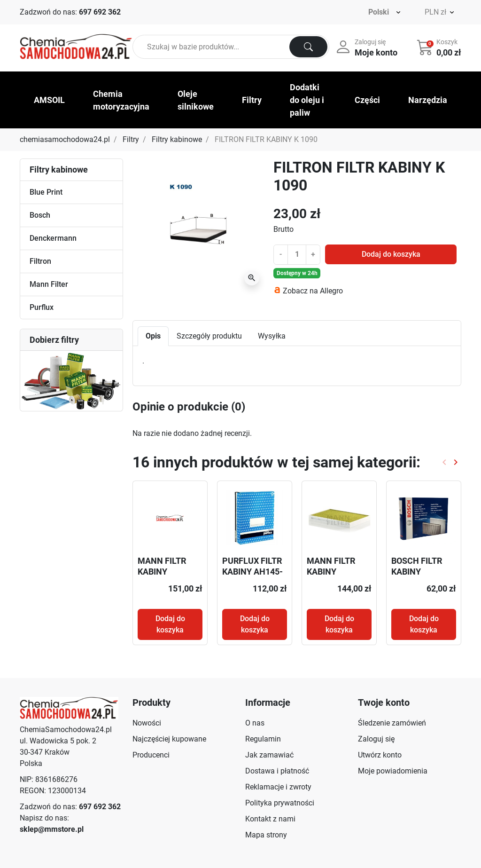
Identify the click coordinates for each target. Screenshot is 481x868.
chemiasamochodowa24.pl (65, 139)
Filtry (131, 139)
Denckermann (53, 238)
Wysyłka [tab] (272, 336)
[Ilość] (297, 254)
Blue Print (46, 192)
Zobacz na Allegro (313, 291)
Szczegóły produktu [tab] (209, 336)
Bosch (40, 215)
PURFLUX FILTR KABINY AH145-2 (252, 572)
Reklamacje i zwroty (278, 787)
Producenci (151, 755)
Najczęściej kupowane (169, 739)
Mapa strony (266, 835)
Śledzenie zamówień (392, 723)
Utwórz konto (380, 755)
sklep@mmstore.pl (52, 829)
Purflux (42, 307)
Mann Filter (49, 284)
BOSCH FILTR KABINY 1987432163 (417, 572)
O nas (255, 723)
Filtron (40, 261)
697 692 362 (100, 12)
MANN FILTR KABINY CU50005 (162, 572)
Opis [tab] (153, 336)
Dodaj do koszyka (391, 254)
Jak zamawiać (269, 755)
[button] (440, 47)
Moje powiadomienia (393, 771)
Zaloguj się (376, 739)
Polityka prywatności (280, 803)
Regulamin (263, 739)
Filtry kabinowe (177, 139)
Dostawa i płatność (277, 771)
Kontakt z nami (270, 819)
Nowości (147, 723)
